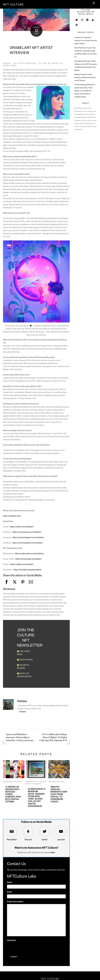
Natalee (7, 63)
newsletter (8, 782)
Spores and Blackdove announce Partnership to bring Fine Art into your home (20, 738)
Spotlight (18, 782)
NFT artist (53, 63)
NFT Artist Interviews (25, 63)
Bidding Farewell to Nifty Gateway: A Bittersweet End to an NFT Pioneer (85, 77)
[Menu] (94, 3)
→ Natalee (22, 712)
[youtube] (93, 20)
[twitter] (77, 20)
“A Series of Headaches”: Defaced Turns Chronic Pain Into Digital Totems (86, 41)
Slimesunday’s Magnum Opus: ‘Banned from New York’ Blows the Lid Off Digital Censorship (37, 798)
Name (10, 882)
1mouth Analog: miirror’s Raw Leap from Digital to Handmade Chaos (59, 794)
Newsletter (12, 839)
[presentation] (24, 947)
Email (9, 892)
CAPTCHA (11, 940)
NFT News (52, 782)
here (53, 853)
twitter (45, 839)
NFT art (43, 63)
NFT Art (39, 782)
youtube (61, 839)
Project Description (15, 902)
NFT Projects (36, 784)
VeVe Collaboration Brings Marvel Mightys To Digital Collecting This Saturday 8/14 (53, 738)
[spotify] (77, 25)
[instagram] (82, 20)
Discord (28, 839)
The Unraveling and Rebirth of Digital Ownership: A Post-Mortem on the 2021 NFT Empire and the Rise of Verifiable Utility (85, 91)
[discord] (87, 20)
